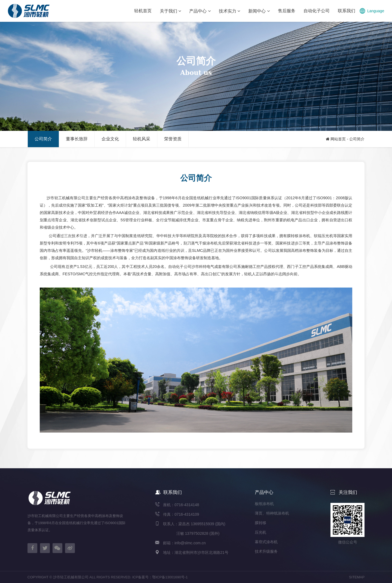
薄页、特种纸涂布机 (272, 513)
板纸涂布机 (264, 504)
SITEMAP (357, 577)
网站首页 (338, 139)
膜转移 (261, 523)
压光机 (261, 532)
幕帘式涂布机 (266, 542)
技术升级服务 (266, 551)
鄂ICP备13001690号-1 (170, 577)
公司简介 (357, 139)
